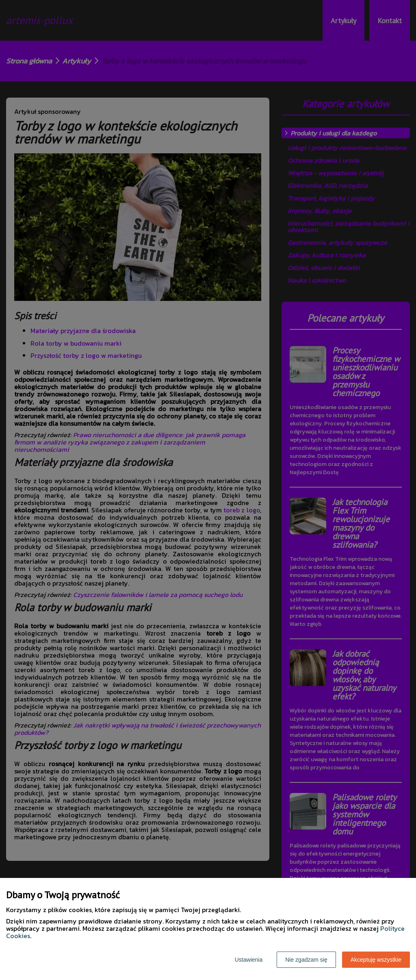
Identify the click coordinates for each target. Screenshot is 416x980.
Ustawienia (249, 960)
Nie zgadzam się (306, 960)
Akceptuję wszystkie (376, 960)
